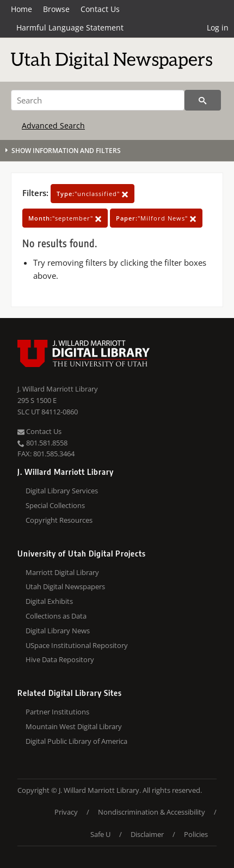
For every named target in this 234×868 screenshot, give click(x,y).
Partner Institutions (57, 712)
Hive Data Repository (60, 659)
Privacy (66, 812)
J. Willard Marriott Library (58, 389)
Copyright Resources (59, 520)
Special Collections (55, 505)
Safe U (100, 834)
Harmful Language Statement (70, 27)
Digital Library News (58, 631)
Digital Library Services (62, 491)
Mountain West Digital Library (74, 726)
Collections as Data (56, 616)
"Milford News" (156, 218)
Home (21, 9)
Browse (56, 9)
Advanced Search (53, 126)
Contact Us (100, 9)
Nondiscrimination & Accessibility (152, 812)
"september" (65, 218)
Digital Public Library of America (76, 741)
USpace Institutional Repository (77, 645)
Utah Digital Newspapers (65, 586)
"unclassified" (93, 194)
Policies (196, 834)
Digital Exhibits (49, 601)
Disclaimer (147, 834)
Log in (218, 27)
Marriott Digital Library (62, 572)
